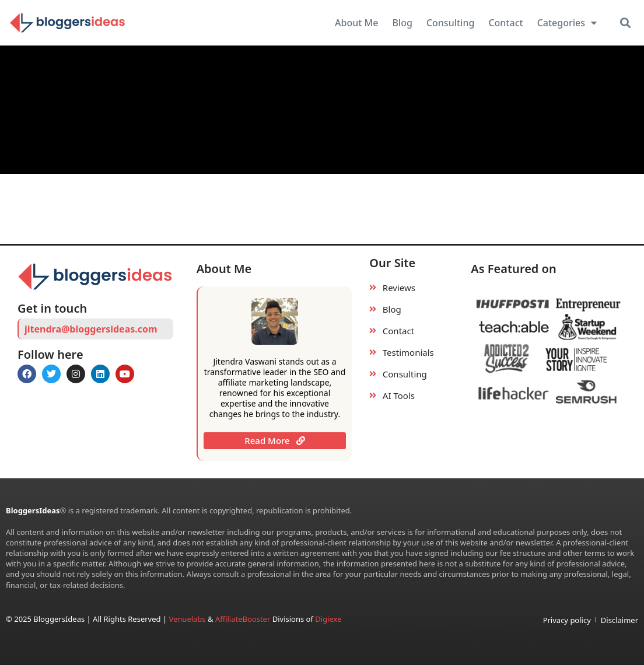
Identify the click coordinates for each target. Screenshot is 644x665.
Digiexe (328, 619)
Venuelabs (188, 619)
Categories (567, 23)
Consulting (451, 23)
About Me (356, 23)
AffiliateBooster (243, 619)
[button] (625, 23)
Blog (402, 23)
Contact (505, 23)
